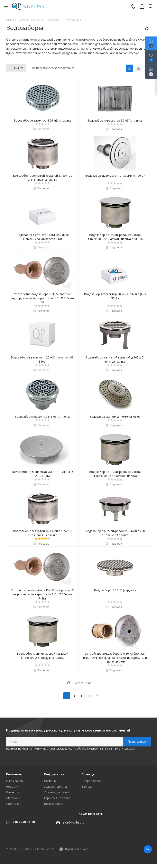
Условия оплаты (55, 787)
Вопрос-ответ (91, 781)
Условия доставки (57, 792)
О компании (14, 781)
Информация (54, 774)
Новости (12, 787)
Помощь (50, 781)
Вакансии (13, 792)
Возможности (54, 804)
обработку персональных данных (97, 749)
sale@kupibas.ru (74, 822)
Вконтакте (148, 849)
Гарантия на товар (57, 798)
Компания (14, 774)
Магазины (13, 798)
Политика (13, 804)
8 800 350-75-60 (24, 822)
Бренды (87, 787)
